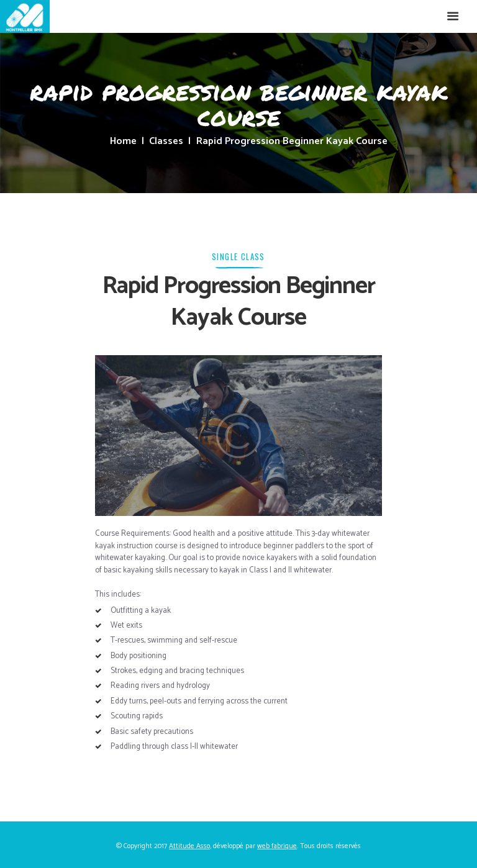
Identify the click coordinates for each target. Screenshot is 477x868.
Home (123, 142)
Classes (166, 142)
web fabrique (277, 846)
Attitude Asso (189, 846)
